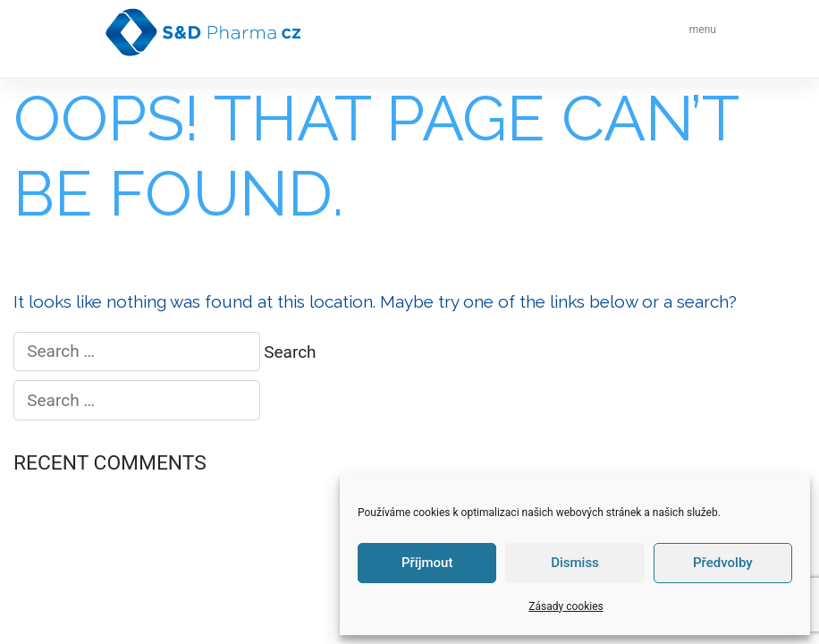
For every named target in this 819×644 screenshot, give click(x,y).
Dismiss (575, 563)
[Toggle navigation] (698, 32)
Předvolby (723, 563)
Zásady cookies (566, 606)
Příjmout (427, 563)
